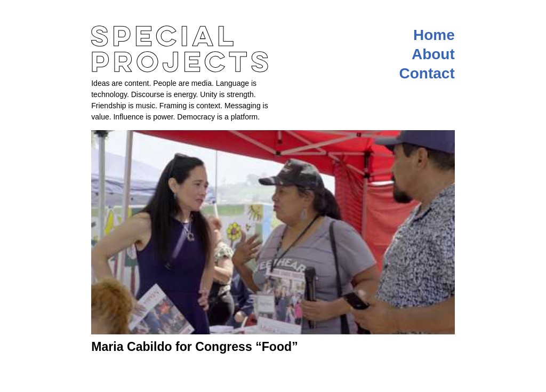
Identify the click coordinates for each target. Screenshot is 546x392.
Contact (427, 73)
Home (434, 35)
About (433, 54)
